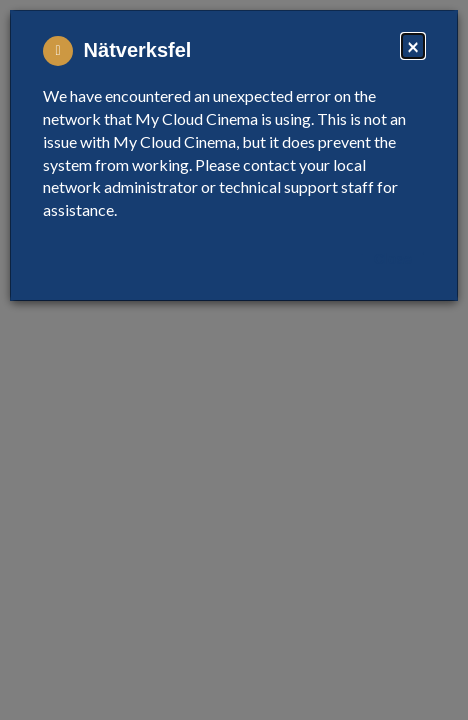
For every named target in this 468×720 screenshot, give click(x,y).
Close (393, 259)
